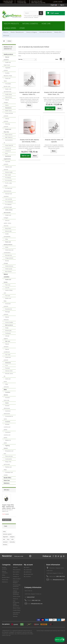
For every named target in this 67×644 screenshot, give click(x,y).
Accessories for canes (8, 418)
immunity (12, 542)
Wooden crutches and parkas (7, 427)
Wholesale (6, 36)
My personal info (28, 574)
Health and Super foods (7, 64)
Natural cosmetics (30, 24)
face (8, 539)
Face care (8, 285)
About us (6, 32)
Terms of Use (17, 596)
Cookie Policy (17, 610)
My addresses (28, 572)
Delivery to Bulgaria (32, 32)
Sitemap (15, 616)
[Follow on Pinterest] (64, 556)
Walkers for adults (7, 442)
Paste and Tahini (7, 80)
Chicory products (6, 120)
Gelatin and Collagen (7, 216)
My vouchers (27, 577)
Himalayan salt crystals (8, 474)
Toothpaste (8, 333)
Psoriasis (7, 368)
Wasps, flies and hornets (8, 463)
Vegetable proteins (7, 69)
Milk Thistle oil (9, 137)
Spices (7, 105)
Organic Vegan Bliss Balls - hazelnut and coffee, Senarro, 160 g (9, 506)
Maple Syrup (8, 111)
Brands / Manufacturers (17, 32)
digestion (5, 537)
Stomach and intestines (8, 195)
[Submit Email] (30, 556)
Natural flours (8, 97)
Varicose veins (9, 371)
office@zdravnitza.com (59, 580)
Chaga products (9, 258)
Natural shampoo (6, 345)
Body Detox (8, 228)
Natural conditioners (7, 351)
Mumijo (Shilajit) (6, 262)
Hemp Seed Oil (9, 145)
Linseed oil (8, 151)
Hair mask (8, 355)
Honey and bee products (8, 115)
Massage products (7, 313)
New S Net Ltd (61, 631)
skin (12, 539)
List (64, 60)
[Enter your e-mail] (23, 556)
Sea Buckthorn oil (8, 141)
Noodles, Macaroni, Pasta (8, 74)
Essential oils (8, 309)
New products (17, 570)
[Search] (41, 13)
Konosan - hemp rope (7, 399)
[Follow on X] (58, 556)
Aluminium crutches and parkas (7, 435)
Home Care (46, 24)
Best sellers (16, 572)
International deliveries (46, 32)
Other (22, 28)
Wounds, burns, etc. (8, 375)
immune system (7, 534)
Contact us (16, 577)
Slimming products (7, 125)
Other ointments (6, 386)
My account (28, 565)
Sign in (62, 5)
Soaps (7, 328)
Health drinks (8, 94)
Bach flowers (8, 271)
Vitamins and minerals (8, 168)
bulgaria (12, 537)
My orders (27, 567)
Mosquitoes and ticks (8, 452)
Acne (6, 365)
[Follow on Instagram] (56, 556)
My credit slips (28, 570)
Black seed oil (9, 135)
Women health (9, 172)
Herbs (7, 247)
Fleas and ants (9, 456)
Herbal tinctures (9, 266)
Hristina (5, 545)
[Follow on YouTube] (61, 556)
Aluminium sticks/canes (7, 412)
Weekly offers (58, 32)
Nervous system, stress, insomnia (8, 223)
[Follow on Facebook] (53, 556)
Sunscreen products (7, 305)
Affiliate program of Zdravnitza (16, 593)
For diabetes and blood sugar (8, 206)
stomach (5, 542)
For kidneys (8, 178)
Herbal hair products (7, 359)
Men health (8, 175)
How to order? (17, 579)
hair (4, 539)
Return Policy (17, 608)
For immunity (8, 180)
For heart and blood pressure (8, 190)
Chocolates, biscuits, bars (7, 85)
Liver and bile (8, 199)
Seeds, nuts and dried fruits (8, 90)
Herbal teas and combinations (8, 251)
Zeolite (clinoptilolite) (7, 235)
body (4, 531)
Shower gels (8, 331)
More (6, 154)
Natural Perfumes (6, 318)
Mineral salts (8, 231)
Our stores (16, 574)
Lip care (7, 288)
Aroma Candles (9, 322)
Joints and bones (7, 380)
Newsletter (7, 556)
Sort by (20, 59)
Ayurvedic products (7, 163)
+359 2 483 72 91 (60, 576)
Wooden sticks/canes (7, 407)
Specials (6, 490)
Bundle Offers (10, 28)
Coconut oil (8, 148)
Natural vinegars (6, 101)
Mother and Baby (7, 300)
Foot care (7, 296)
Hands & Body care (8, 292)
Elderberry (7, 483)
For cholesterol (9, 202)
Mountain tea (8, 255)
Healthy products (11, 24)
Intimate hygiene (6, 337)
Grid (61, 60)
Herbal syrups (9, 269)
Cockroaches (8, 459)
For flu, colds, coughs (8, 184)
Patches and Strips (8, 468)
